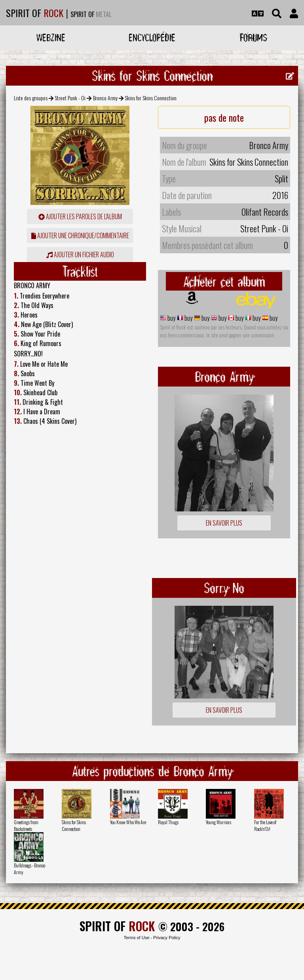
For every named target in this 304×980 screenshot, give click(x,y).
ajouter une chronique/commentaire (80, 235)
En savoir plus (224, 523)
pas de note (224, 117)
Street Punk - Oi (70, 98)
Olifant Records (265, 212)
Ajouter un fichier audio (80, 255)
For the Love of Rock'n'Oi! (265, 825)
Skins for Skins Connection (74, 825)
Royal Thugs (168, 822)
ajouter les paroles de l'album (80, 216)
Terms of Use (136, 938)
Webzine (51, 37)
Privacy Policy (167, 938)
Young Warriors (218, 822)
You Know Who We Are (128, 822)
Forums (254, 37)
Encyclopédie (152, 37)
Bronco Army (105, 98)
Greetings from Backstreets (26, 825)
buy (171, 318)
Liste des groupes (31, 98)
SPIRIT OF (35, 13)
